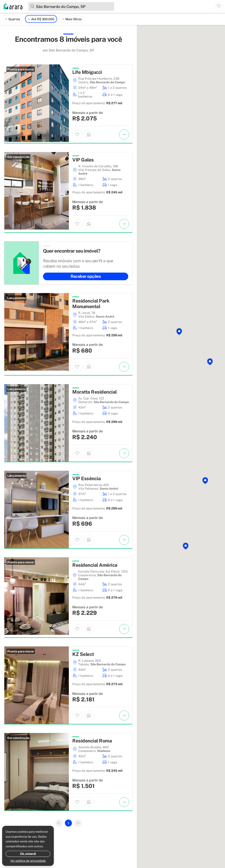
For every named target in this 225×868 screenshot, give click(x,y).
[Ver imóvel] (124, 135)
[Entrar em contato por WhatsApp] (89, 135)
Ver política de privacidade (28, 861)
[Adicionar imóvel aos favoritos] (77, 135)
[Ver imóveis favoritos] (219, 6)
